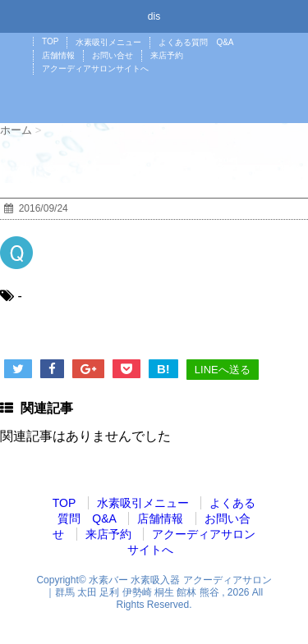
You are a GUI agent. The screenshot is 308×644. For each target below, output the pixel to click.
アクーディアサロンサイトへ (95, 69)
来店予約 (167, 55)
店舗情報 (58, 55)
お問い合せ (113, 55)
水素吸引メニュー (108, 42)
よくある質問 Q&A (196, 42)
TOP (50, 41)
